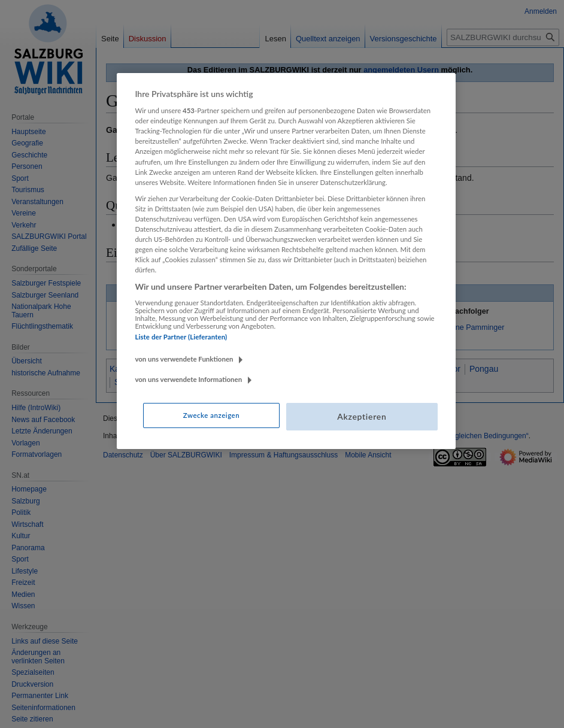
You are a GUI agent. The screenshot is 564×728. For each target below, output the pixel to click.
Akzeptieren (362, 416)
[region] (286, 261)
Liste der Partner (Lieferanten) (181, 337)
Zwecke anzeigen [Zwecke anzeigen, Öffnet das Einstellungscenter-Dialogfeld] (211, 415)
